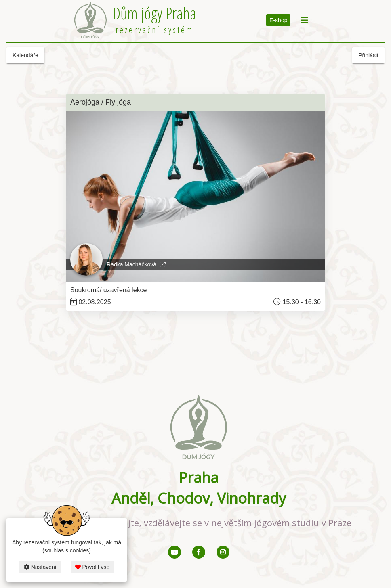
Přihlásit (368, 55)
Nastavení (40, 567)
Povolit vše (92, 567)
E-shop (278, 20)
